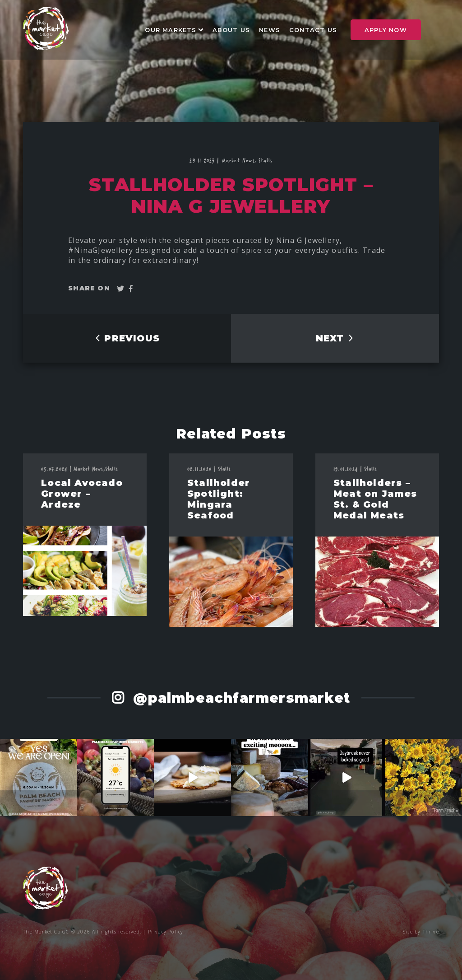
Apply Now (386, 30)
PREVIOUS (127, 338)
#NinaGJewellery (102, 250)
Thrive (431, 932)
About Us (231, 30)
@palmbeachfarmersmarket (239, 698)
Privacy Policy (166, 932)
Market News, (240, 160)
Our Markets (171, 30)
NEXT (335, 338)
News (270, 30)
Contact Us (313, 30)
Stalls (265, 160)
